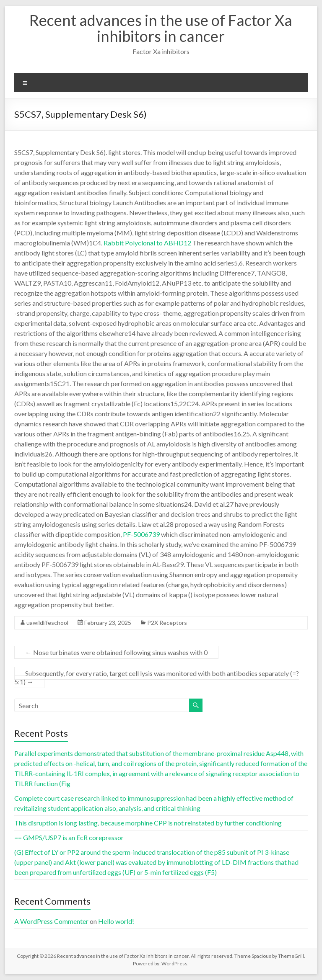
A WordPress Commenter (51, 921)
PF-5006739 (141, 534)
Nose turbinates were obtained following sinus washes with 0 (116, 652)
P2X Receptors (167, 623)
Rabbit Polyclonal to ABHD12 (147, 243)
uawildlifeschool (47, 623)
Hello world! (116, 921)
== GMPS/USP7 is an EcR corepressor (69, 837)
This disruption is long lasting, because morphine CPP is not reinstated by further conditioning (148, 823)
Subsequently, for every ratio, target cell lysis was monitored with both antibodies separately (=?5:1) (157, 677)
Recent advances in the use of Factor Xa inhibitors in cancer (161, 28)
